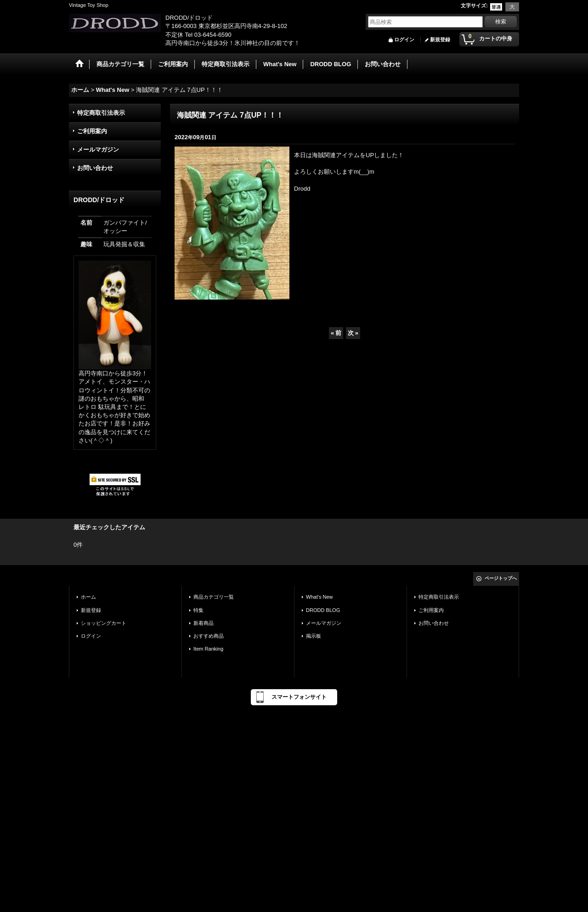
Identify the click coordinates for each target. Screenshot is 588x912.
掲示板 (314, 636)
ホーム (88, 597)
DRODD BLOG (323, 610)
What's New (319, 597)
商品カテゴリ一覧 (214, 597)
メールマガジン (98, 150)
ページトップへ (501, 578)
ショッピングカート (104, 623)
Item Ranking (208, 649)
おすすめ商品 (209, 636)
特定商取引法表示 (101, 113)
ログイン (404, 40)
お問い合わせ (95, 168)
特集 (198, 610)
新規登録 (440, 40)
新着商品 (204, 623)
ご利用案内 (92, 131)
